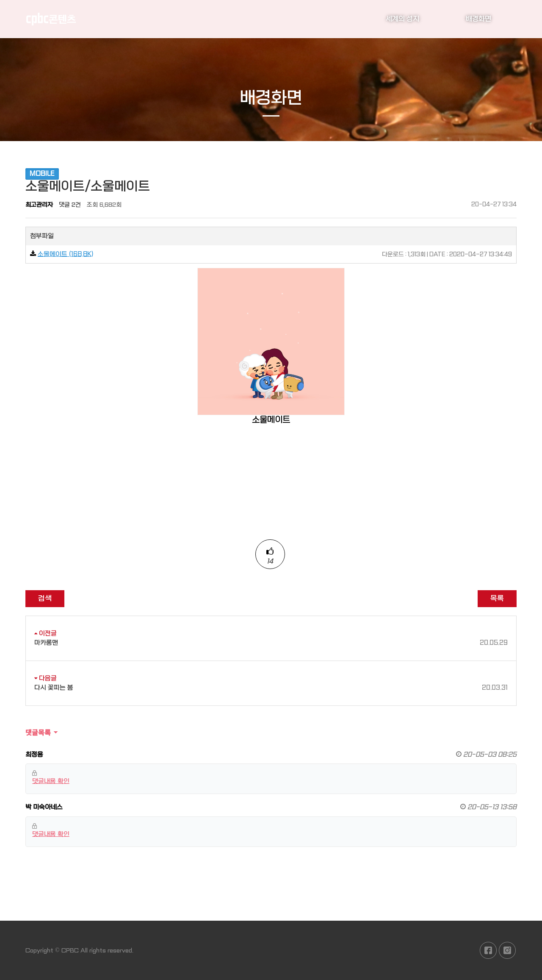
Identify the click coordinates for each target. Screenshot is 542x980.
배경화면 (478, 19)
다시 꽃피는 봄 (271, 688)
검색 (45, 598)
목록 (497, 598)
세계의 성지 (402, 19)
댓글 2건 (70, 205)
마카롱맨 (271, 643)
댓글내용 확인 (51, 781)
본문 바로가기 (0, 0)
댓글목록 (38, 732)
